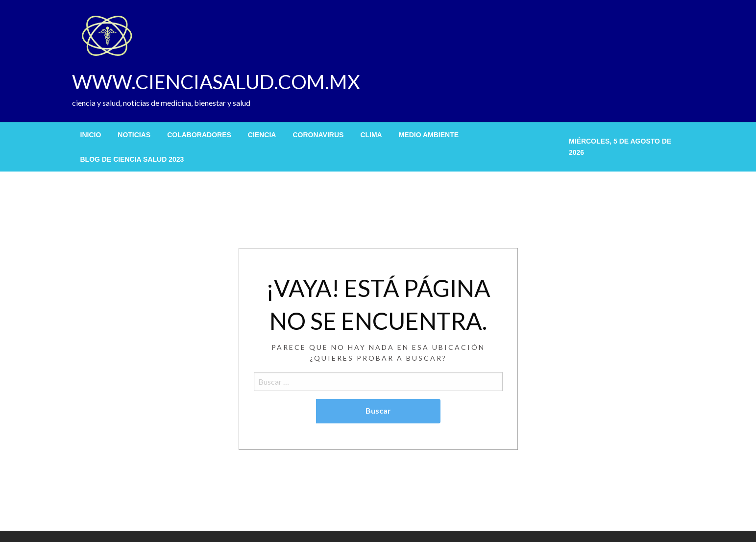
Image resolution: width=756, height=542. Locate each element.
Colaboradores (199, 135)
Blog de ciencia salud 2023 (132, 159)
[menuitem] (91, 135)
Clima (371, 135)
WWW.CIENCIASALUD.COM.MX (216, 82)
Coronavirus (318, 135)
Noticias (134, 135)
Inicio (91, 135)
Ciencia (262, 135)
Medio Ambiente (429, 135)
